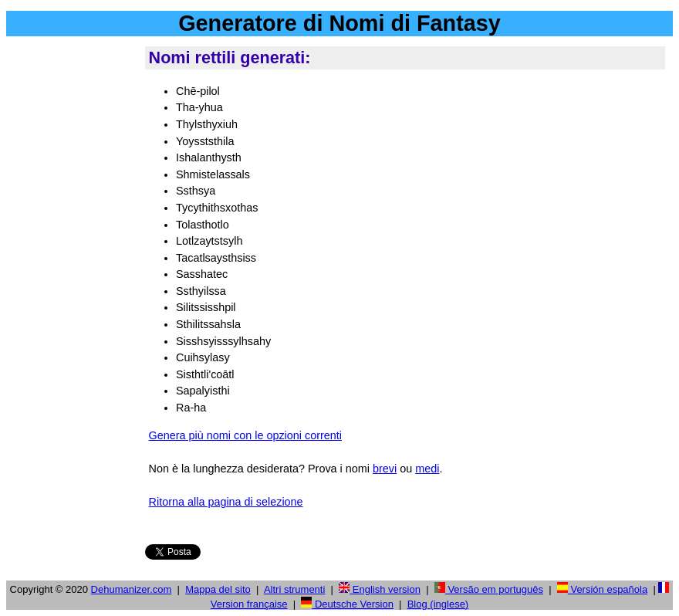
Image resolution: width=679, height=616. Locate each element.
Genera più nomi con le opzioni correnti (245, 435)
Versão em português (489, 589)
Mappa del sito (218, 589)
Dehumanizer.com (132, 589)
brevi (385, 469)
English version (380, 589)
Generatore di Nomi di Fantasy (339, 23)
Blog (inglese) (438, 604)
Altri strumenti (294, 589)
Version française (249, 604)
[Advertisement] (73, 277)
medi (427, 469)
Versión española (602, 589)
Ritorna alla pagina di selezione (226, 502)
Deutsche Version (347, 604)
